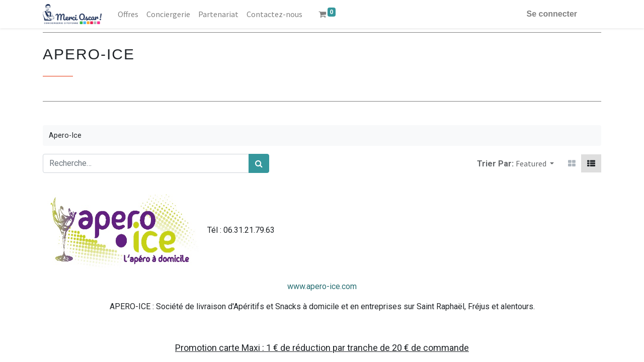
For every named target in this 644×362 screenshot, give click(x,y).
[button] (535, 163)
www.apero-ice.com (322, 286)
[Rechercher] (259, 163)
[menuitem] (128, 14)
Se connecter (552, 14)
